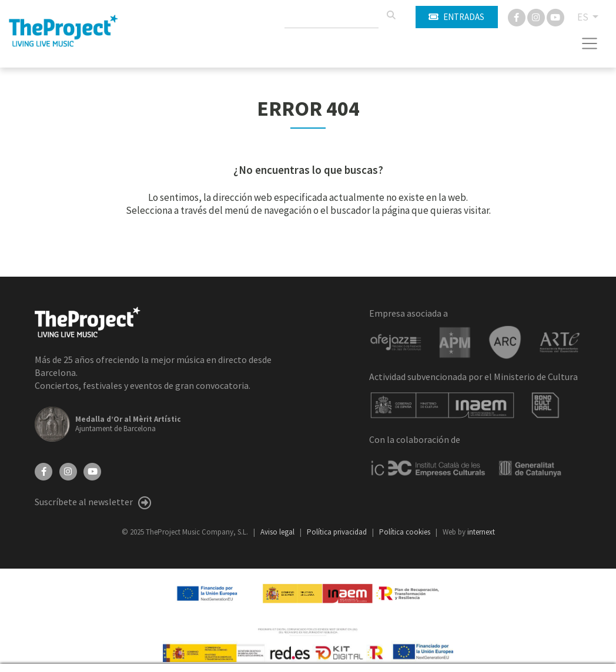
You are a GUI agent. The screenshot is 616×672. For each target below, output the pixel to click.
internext (481, 532)
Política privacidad (338, 532)
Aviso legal (278, 532)
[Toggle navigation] (590, 43)
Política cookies (406, 532)
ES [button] (584, 17)
